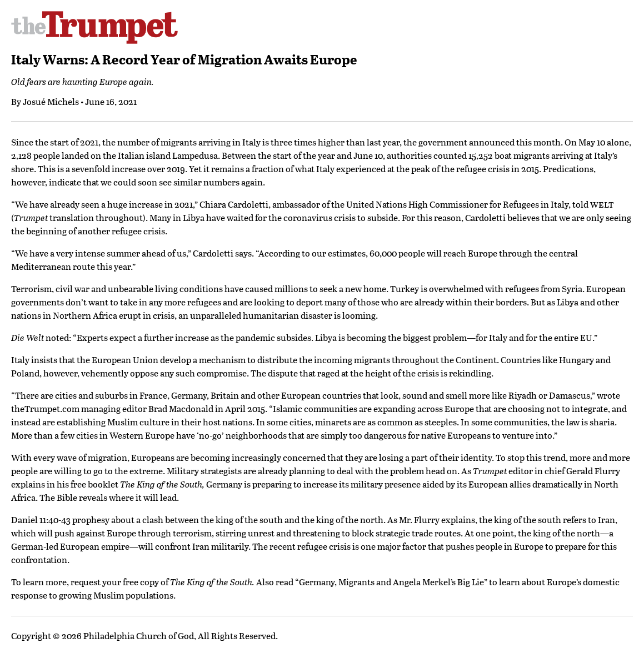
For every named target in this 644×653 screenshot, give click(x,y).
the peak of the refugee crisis (453, 169)
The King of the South (161, 484)
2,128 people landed (50, 155)
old (582, 204)
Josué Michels (51, 101)
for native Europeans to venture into (480, 435)
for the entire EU (559, 337)
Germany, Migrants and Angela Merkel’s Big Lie (391, 582)
